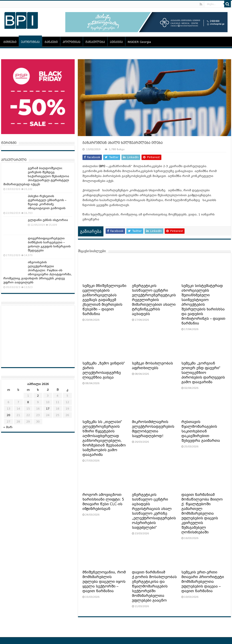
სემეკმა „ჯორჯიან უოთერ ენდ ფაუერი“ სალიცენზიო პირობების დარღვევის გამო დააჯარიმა (203, 373)
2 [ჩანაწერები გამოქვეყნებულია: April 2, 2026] (38, 396)
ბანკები (51, 42)
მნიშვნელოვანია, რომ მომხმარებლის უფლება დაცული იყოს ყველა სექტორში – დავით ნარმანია (104, 582)
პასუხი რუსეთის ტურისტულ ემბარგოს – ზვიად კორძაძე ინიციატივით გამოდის (47, 202)
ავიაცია (116, 42)
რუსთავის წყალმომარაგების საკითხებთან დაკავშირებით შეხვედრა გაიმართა (201, 431)
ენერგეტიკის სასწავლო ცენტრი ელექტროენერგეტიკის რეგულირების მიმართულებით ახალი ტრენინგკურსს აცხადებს (154, 300)
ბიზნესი (10, 42)
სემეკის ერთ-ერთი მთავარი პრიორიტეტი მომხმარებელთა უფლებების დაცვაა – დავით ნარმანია (203, 582)
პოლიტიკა (72, 42)
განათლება (95, 42)
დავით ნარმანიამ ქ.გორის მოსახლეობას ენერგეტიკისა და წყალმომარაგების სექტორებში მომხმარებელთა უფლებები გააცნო (154, 586)
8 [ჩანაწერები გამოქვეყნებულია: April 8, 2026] (28, 402)
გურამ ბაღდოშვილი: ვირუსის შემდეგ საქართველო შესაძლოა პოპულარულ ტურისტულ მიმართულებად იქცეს (36, 176)
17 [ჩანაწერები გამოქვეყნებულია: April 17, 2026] (48, 409)
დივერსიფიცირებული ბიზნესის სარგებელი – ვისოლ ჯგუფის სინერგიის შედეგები (49, 244)
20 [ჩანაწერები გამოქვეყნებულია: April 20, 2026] (8, 415)
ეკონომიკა (30, 42)
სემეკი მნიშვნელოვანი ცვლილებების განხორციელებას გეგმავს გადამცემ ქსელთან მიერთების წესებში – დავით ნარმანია (104, 300)
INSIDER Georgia (139, 42)
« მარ (8, 427)
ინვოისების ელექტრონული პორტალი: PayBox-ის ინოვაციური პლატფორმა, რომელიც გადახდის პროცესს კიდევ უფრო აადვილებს (38, 272)
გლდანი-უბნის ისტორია (48, 220)
